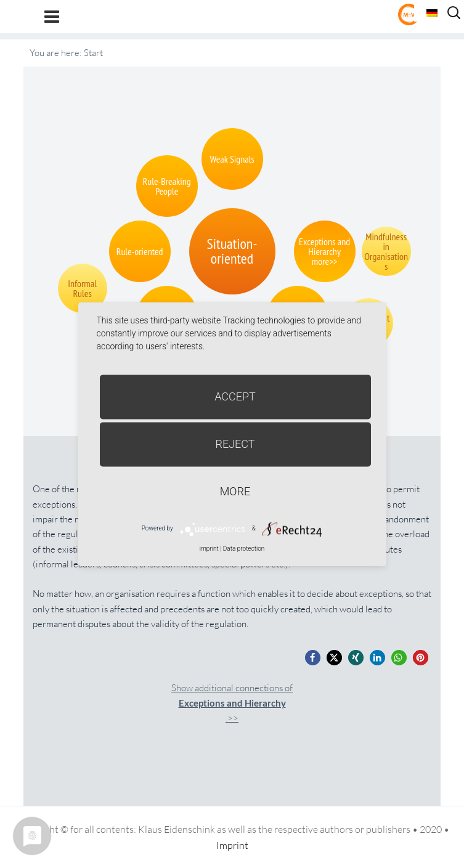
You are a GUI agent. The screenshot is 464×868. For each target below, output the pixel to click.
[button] (313, 658)
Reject (235, 444)
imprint (209, 549)
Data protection (244, 549)
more (235, 491)
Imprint (232, 845)
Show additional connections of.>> (232, 703)
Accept (235, 396)
